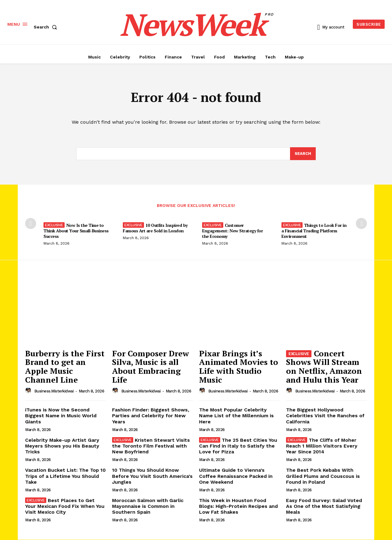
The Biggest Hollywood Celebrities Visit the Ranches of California (325, 416)
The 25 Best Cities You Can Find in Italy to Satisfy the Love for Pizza (238, 446)
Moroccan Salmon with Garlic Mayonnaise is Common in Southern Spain (148, 506)
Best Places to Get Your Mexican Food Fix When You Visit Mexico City (65, 506)
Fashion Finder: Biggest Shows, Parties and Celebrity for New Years (151, 416)
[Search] (303, 154)
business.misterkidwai (54, 391)
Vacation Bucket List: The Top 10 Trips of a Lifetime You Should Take (65, 476)
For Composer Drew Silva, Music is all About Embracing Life (151, 366)
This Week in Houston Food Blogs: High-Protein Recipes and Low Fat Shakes (238, 506)
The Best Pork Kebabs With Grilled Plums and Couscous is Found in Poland (323, 476)
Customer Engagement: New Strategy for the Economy (232, 231)
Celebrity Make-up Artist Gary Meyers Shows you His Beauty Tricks (62, 446)
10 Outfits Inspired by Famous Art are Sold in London (155, 228)
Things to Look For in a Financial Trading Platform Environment (314, 231)
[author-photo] (29, 391)
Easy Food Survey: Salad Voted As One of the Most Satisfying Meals (324, 506)
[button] (47, 27)
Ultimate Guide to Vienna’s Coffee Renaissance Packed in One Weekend (236, 476)
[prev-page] (31, 224)
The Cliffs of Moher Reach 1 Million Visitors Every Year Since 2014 (322, 446)
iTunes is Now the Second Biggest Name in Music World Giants (61, 416)
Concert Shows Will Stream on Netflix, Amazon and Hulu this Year (324, 366)
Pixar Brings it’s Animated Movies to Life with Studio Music (239, 366)
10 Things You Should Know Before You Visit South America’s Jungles (152, 476)
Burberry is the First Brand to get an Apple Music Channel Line (65, 366)
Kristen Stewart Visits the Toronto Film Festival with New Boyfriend (151, 446)
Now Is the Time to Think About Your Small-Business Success (76, 231)
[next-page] (361, 224)
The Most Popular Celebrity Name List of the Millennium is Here (236, 416)
